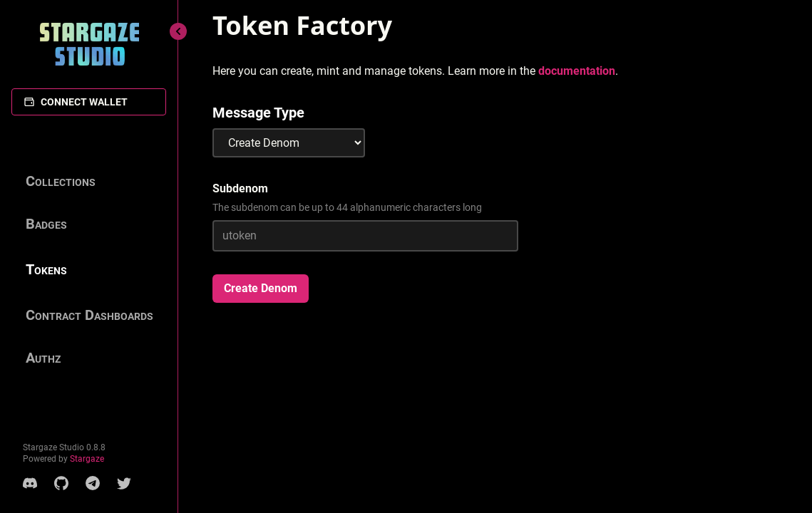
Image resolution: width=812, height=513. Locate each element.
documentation (577, 71)
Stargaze (87, 459)
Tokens (46, 269)
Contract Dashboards (89, 315)
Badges (46, 224)
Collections (61, 181)
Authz (43, 358)
